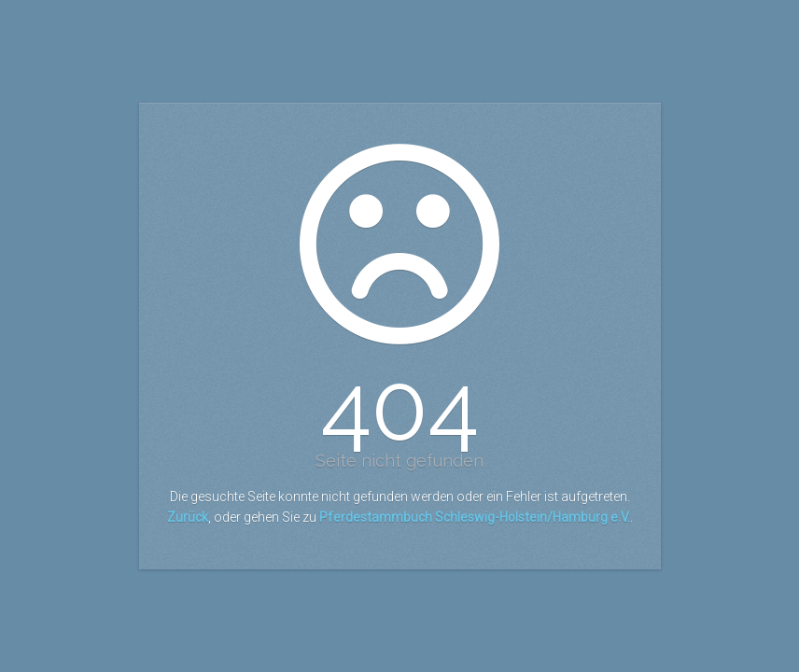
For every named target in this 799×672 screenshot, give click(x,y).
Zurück (188, 517)
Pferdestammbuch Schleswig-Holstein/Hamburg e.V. (475, 517)
